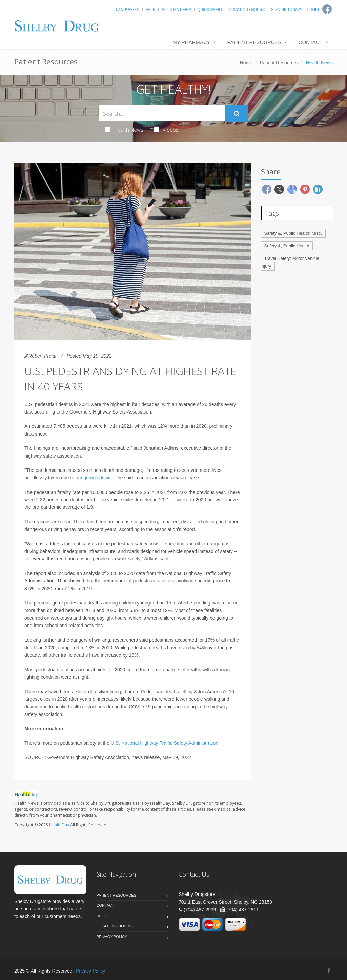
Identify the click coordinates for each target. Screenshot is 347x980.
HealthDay (59, 825)
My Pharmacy (191, 42)
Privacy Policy (112, 937)
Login (313, 9)
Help (151, 9)
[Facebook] (329, 971)
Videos (166, 130)
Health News (124, 130)
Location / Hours (247, 9)
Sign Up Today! (286, 9)
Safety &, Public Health (287, 246)
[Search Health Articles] (162, 113)
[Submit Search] (237, 114)
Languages (127, 9)
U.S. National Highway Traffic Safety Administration (165, 743)
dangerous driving (94, 478)
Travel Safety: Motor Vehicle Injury (290, 262)
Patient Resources (254, 42)
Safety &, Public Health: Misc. (293, 233)
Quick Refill (210, 9)
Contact (311, 42)
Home (246, 63)
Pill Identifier (176, 9)
